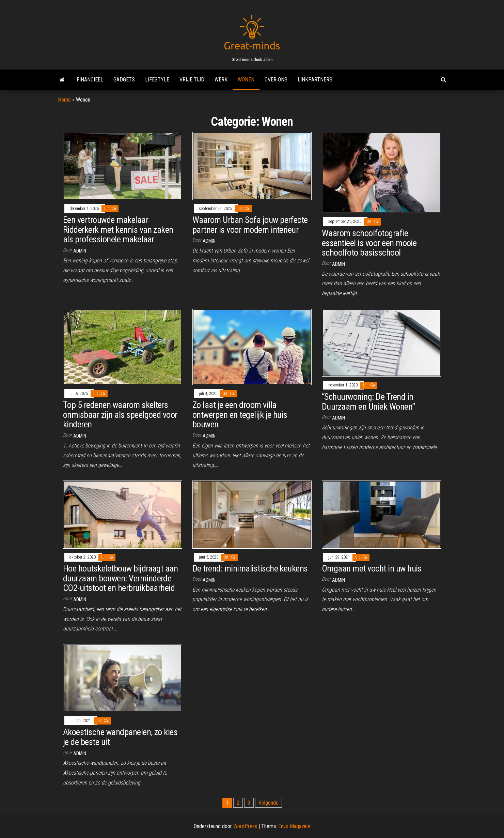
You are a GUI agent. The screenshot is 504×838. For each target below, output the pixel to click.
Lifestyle (157, 80)
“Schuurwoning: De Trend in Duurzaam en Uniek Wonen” (368, 402)
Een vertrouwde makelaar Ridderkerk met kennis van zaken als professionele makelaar (118, 230)
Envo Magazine (294, 826)
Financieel (90, 80)
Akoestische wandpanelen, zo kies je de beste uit (120, 737)
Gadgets (124, 80)
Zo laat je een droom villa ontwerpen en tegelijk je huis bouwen (240, 415)
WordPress (245, 826)
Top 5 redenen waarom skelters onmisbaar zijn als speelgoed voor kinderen (120, 415)
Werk (221, 80)
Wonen (246, 80)
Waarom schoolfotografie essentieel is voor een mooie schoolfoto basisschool (369, 243)
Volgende (269, 803)
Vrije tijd (192, 80)
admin (80, 251)
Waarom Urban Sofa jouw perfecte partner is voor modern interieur (250, 225)
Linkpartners (315, 80)
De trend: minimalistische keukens (250, 568)
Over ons (276, 80)
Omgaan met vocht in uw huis (372, 568)
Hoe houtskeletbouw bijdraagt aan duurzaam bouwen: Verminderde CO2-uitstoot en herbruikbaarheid (120, 578)
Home (64, 100)
